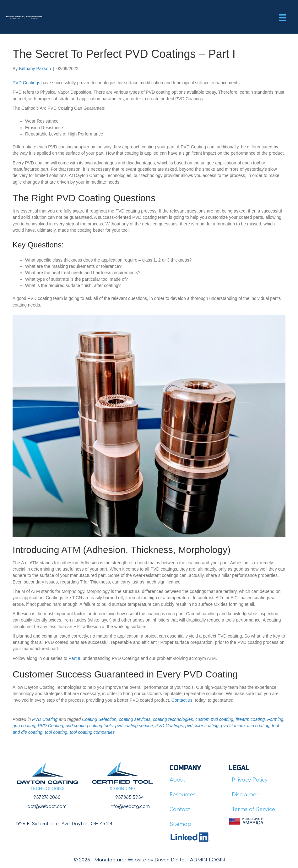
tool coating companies (92, 732)
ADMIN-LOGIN (207, 860)
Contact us (182, 700)
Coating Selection (99, 719)
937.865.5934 (130, 797)
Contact (180, 810)
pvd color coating (202, 726)
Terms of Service (253, 810)
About (177, 780)
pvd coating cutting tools (89, 726)
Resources (183, 795)
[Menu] (282, 18)
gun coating (24, 726)
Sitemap (180, 824)
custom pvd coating (214, 719)
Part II (74, 658)
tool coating (56, 732)
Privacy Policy (250, 780)
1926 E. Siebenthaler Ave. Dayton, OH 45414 (64, 824)
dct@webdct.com (47, 807)
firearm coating (250, 719)
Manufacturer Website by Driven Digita (139, 860)
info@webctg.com (130, 807)
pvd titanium (233, 726)
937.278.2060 (47, 797)
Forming (275, 719)
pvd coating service (134, 726)
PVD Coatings (26, 83)
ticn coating (258, 726)
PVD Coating (45, 719)
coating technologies (173, 719)
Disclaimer (245, 795)
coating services (135, 719)
